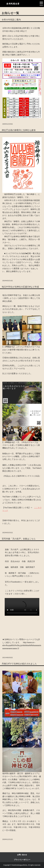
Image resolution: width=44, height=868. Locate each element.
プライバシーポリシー (22, 860)
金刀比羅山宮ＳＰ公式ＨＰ (13, 4)
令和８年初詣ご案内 (11, 20)
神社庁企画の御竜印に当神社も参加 (19, 130)
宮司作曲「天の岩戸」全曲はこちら (19, 539)
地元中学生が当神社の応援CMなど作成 (20, 287)
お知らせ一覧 (10, 13)
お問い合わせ (22, 855)
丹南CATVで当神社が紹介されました (19, 664)
